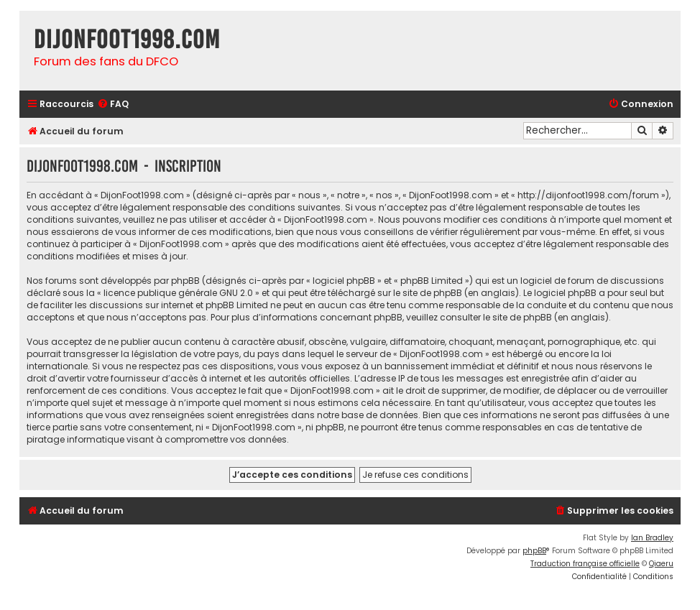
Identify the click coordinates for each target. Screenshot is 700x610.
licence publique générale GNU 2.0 (178, 293)
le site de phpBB (428, 293)
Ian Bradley (652, 538)
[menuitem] (113, 105)
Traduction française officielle (585, 564)
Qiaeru (661, 564)
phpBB (534, 551)
